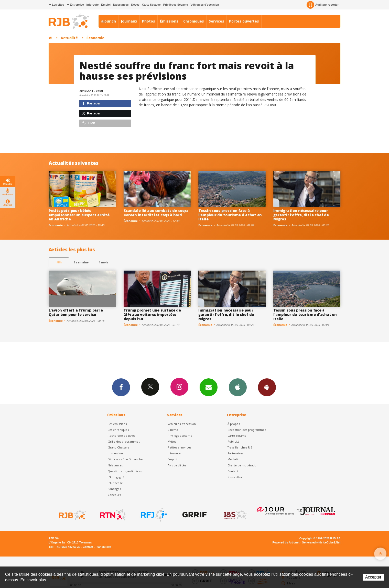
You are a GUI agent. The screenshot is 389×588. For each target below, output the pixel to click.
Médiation (234, 459)
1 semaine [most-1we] (81, 262)
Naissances (121, 5)
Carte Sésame (151, 5)
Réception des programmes (247, 430)
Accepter (373, 577)
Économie (95, 38)
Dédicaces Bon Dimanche (125, 459)
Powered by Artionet (286, 542)
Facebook (121, 387)
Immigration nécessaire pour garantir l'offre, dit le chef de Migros (301, 215)
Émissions (169, 21)
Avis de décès (177, 465)
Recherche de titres (121, 436)
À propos (234, 424)
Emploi (106, 5)
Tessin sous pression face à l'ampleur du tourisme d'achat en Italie (230, 215)
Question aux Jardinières (125, 471)
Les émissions (117, 424)
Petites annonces (179, 447)
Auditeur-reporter (323, 5)
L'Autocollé (115, 483)
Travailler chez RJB (240, 447)
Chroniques (194, 21)
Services (217, 21)
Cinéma (173, 430)
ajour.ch (109, 21)
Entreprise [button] (75, 5)
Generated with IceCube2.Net (321, 542)
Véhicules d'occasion (205, 5)
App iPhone (238, 387)
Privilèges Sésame (176, 5)
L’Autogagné (116, 477)
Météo (172, 441)
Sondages (114, 489)
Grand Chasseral (119, 447)
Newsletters (209, 387)
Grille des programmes (124, 441)
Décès (135, 5)
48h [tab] (59, 262)
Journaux (129, 21)
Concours (114, 495)
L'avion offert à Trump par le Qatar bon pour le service (76, 312)
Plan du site (103, 547)
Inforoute (93, 5)
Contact (233, 471)
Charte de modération (243, 465)
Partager (91, 103)
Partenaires (235, 453)
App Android (267, 387)
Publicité (234, 441)
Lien (89, 123)
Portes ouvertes (244, 21)
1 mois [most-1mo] (104, 262)
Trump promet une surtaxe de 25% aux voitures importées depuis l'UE (152, 314)
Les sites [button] (57, 5)
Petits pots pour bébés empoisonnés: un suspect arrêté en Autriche (79, 215)
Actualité (69, 38)
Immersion (115, 453)
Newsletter (235, 477)
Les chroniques (118, 430)
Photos (149, 21)
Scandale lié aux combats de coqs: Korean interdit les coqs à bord (156, 213)
